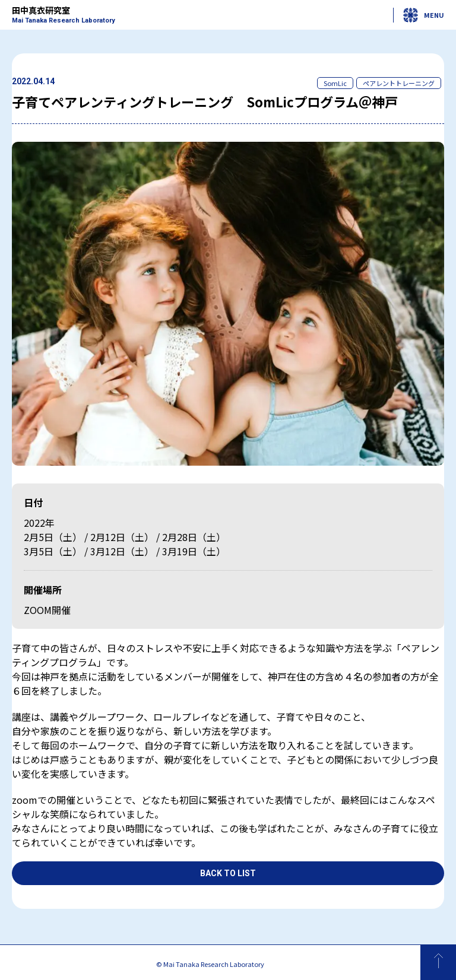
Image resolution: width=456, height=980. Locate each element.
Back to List (228, 873)
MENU (424, 15)
